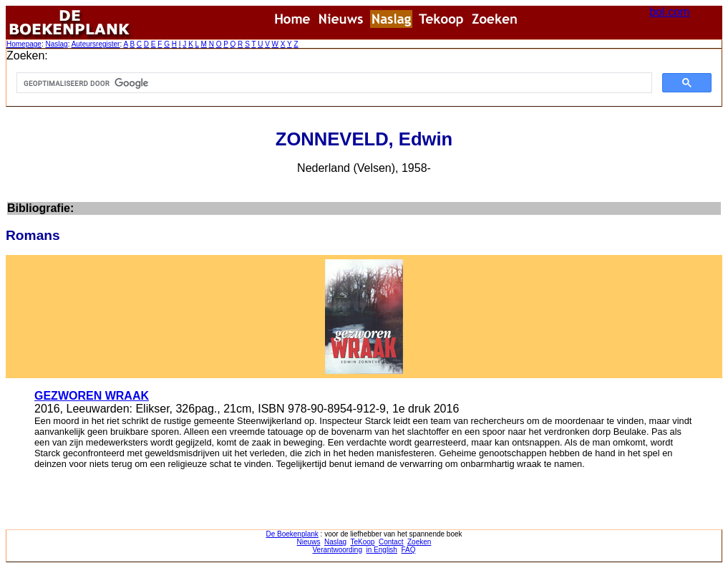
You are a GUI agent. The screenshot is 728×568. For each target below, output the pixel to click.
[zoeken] (333, 83)
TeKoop (363, 542)
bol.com (669, 12)
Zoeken (419, 542)
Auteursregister (96, 44)
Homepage (24, 44)
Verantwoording (338, 550)
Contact (391, 542)
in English (382, 550)
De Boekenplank (292, 534)
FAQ (408, 550)
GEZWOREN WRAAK (92, 396)
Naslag (56, 44)
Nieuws (309, 542)
